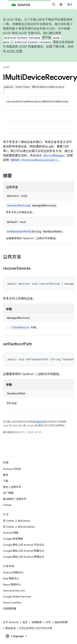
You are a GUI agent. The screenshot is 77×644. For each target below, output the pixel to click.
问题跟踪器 (10, 609)
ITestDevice (20, 327)
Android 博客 (11, 533)
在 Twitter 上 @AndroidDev (19, 527)
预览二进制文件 (12, 487)
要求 (6, 475)
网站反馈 (10, 628)
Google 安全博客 (13, 539)
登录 (70, 5)
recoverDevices (18, 205)
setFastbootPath (19, 231)
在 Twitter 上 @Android (17, 521)
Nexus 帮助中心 (12, 585)
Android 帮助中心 (13, 573)
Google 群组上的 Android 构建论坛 (24, 551)
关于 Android (11, 622)
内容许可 (39, 422)
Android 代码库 (12, 469)
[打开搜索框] (54, 5)
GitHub (7, 505)
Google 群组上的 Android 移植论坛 (24, 557)
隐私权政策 (61, 622)
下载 (6, 481)
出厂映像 (8, 493)
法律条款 (37, 622)
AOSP (6, 67)
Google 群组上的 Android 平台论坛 (24, 545)
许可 (48, 622)
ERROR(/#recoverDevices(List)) (34, 160)
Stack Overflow (12, 603)
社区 (25, 622)
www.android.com (14, 591)
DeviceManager (54, 155)
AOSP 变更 (14, 51)
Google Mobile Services (17, 597)
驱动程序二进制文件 (15, 499)
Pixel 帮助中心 (11, 579)
